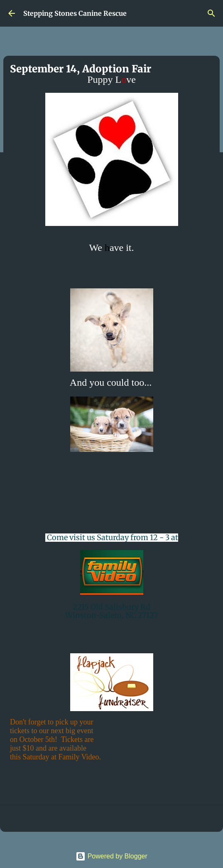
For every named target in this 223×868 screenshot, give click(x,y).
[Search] (211, 13)
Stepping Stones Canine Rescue (75, 13)
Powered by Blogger (111, 856)
